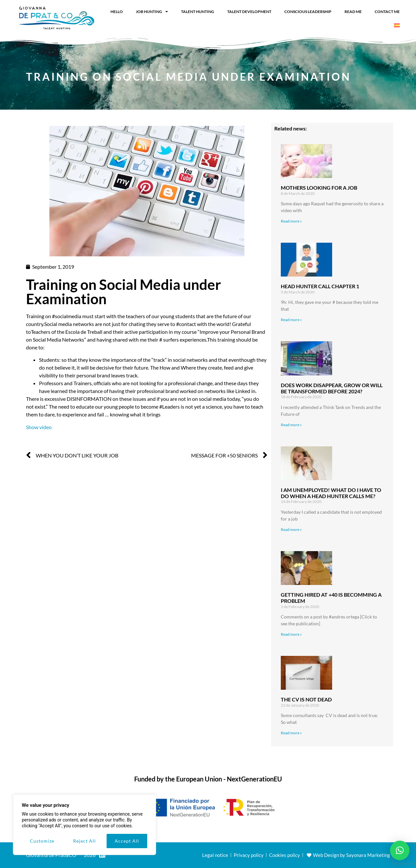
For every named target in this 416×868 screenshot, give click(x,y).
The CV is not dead (306, 699)
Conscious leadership (308, 12)
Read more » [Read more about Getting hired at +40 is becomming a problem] (291, 634)
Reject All (84, 841)
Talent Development (249, 12)
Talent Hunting (198, 12)
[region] (84, 825)
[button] (400, 850)
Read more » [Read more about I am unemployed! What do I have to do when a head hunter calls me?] (291, 529)
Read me (353, 12)
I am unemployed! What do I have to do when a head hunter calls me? (331, 493)
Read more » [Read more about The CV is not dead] (291, 733)
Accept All (127, 841)
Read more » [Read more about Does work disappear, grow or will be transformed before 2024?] (291, 425)
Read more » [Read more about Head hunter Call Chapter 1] (291, 320)
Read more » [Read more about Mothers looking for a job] (291, 221)
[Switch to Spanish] (397, 25)
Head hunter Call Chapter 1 (320, 286)
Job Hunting (152, 12)
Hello (117, 12)
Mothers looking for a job (319, 188)
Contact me (387, 12)
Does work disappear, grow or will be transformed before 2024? (332, 388)
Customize (42, 841)
